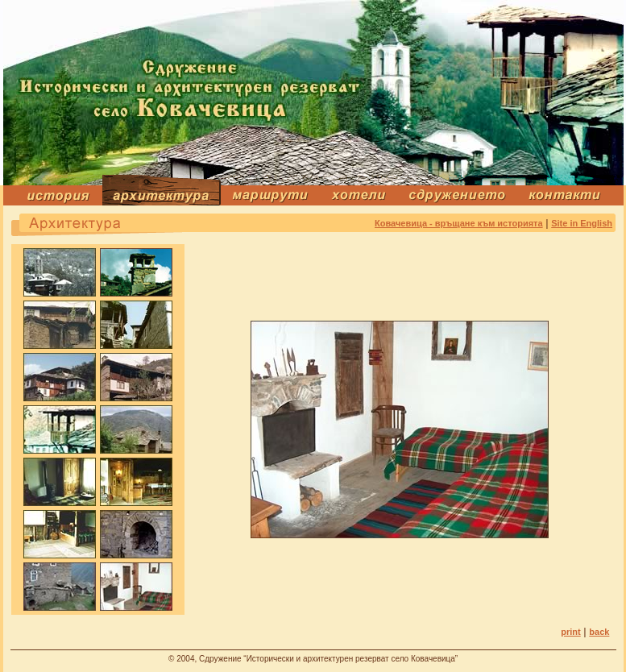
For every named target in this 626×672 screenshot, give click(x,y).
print (570, 632)
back (599, 632)
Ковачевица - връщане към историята (459, 223)
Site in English (582, 223)
